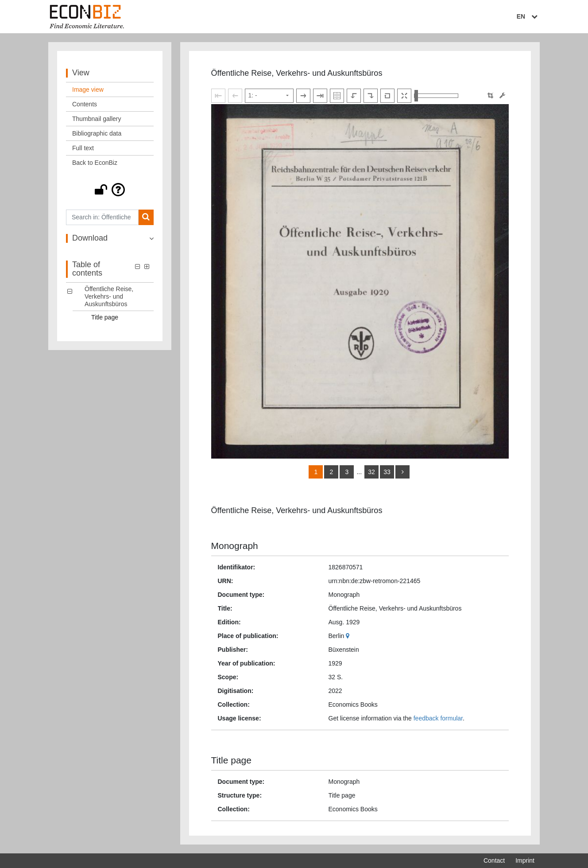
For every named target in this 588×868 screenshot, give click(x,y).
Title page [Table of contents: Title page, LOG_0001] (105, 317)
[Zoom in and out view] (436, 96)
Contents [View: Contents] (85, 104)
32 (371, 472)
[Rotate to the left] (354, 96)
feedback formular (438, 718)
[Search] (146, 217)
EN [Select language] (528, 16)
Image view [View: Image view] (88, 90)
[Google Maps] (349, 636)
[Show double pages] (337, 96)
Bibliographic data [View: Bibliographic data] (97, 133)
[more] (402, 472)
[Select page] (269, 96)
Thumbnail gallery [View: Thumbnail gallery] (97, 119)
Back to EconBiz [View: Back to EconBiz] (95, 163)
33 (387, 472)
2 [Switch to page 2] (332, 472)
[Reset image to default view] (387, 96)
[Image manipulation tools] (502, 95)
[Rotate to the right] (371, 96)
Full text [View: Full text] (83, 148)
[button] (110, 190)
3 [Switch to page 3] (347, 472)
